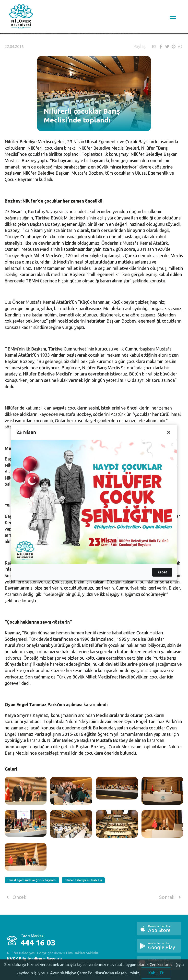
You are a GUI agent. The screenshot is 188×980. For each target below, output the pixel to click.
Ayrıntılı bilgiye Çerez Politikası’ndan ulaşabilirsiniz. (95, 977)
